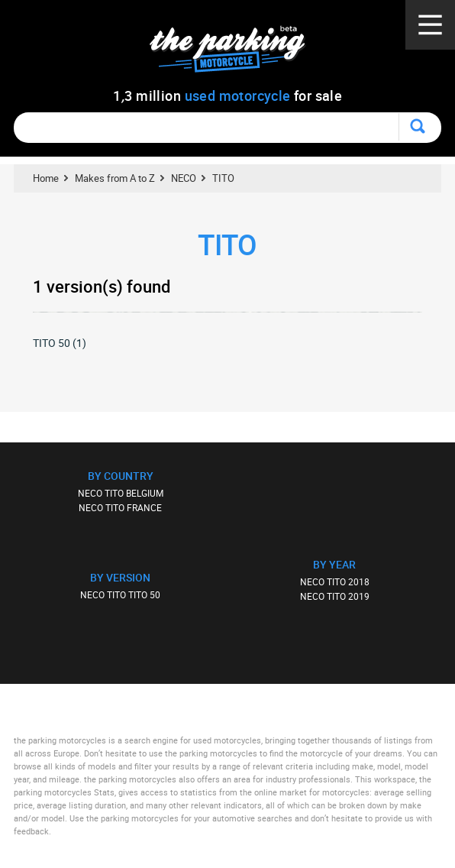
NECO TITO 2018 (335, 581)
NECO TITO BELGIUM (121, 493)
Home (46, 178)
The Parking (236, 53)
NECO (184, 178)
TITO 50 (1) (60, 343)
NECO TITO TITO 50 (120, 594)
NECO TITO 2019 (335, 596)
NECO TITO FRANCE (120, 507)
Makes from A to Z (115, 178)
